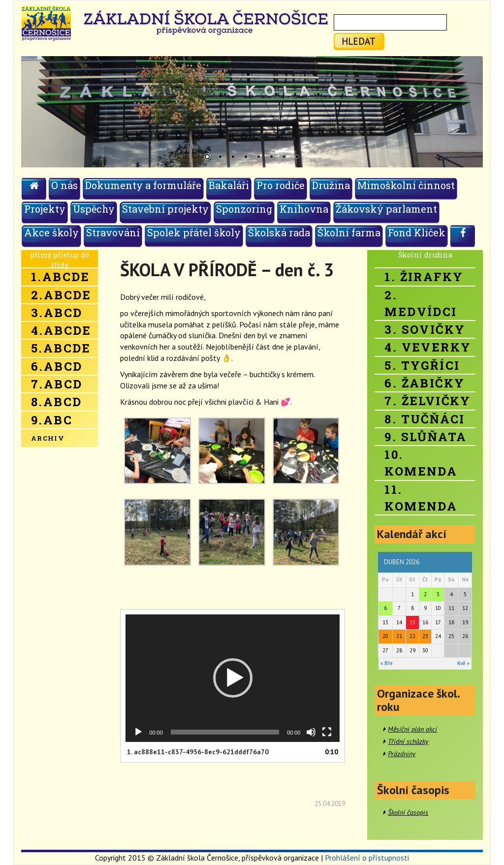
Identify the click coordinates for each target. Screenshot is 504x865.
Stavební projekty (165, 209)
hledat (359, 41)
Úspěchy (94, 209)
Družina (331, 185)
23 (425, 636)
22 (412, 636)
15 (412, 622)
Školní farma (349, 232)
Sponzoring (244, 209)
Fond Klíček (417, 232)
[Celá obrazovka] (327, 732)
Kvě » (463, 663)
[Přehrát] (138, 732)
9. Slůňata (425, 437)
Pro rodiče (281, 185)
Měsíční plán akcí (412, 729)
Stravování (113, 232)
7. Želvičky (427, 401)
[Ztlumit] (311, 732)
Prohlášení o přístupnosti (367, 858)
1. (198, 752)
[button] (233, 678)
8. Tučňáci (425, 419)
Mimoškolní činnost (406, 185)
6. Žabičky (425, 383)
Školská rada (279, 232)
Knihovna (304, 209)
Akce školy (51, 232)
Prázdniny (402, 754)
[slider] (225, 732)
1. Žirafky (424, 277)
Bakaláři (229, 185)
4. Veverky (428, 347)
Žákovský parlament (386, 209)
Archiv (48, 438)
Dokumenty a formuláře (143, 185)
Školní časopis (408, 812)
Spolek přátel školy (194, 232)
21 (399, 636)
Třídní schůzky (408, 741)
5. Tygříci (422, 365)
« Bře (387, 663)
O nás (64, 185)
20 (385, 636)
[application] (233, 678)
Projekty (45, 209)
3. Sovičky (425, 329)
